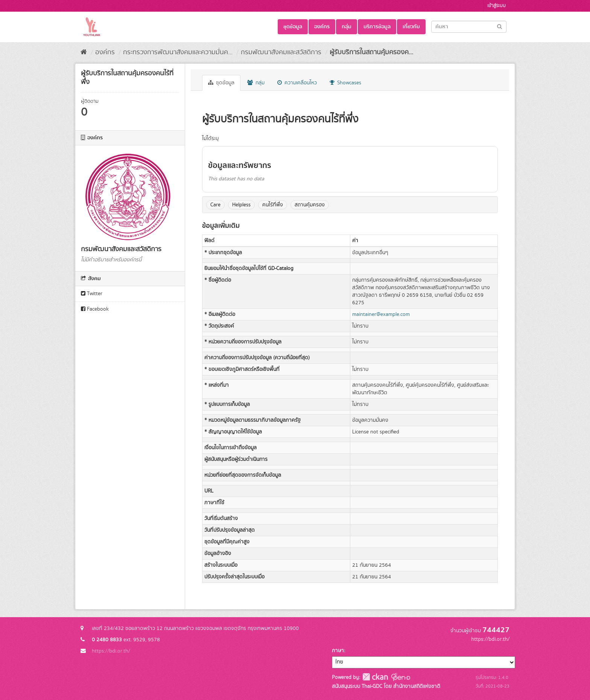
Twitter (92, 294)
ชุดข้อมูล (293, 27)
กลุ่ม (347, 27)
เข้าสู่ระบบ (496, 6)
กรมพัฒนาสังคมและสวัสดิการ (281, 52)
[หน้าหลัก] (84, 52)
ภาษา (338, 651)
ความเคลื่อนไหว (297, 83)
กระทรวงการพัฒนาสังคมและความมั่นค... (178, 52)
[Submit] (500, 26)
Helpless (241, 205)
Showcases (345, 83)
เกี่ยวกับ (411, 27)
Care (215, 205)
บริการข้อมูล (377, 27)
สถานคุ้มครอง (310, 205)
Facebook (95, 309)
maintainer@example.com (381, 314)
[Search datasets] (469, 27)
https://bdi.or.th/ (111, 651)
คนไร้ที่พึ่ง (273, 205)
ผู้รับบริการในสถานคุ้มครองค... (371, 52)
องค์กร (322, 27)
